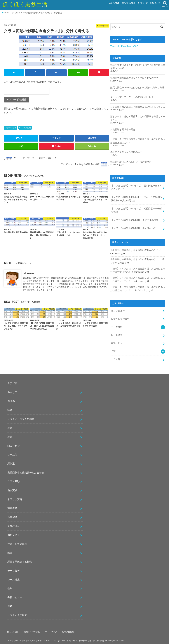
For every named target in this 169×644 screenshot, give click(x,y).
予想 (113, 350)
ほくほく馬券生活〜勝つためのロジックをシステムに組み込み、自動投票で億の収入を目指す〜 (64, 639)
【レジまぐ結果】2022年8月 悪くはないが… (135, 227)
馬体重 (11, 462)
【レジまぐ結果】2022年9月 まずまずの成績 (135, 220)
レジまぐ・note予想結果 (21, 418)
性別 (10, 587)
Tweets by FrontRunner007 (124, 46)
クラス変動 (26, 128)
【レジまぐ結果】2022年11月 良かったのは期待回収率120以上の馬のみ (136, 198)
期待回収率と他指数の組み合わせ (26, 471)
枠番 (10, 409)
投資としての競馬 (120, 318)
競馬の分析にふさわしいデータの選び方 (131, 161)
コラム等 (116, 358)
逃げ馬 (11, 400)
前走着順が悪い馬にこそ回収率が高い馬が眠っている (138, 107)
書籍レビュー (118, 342)
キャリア (12, 391)
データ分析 (12, 128)
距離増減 (12, 516)
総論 (10, 551)
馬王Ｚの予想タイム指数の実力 (126, 152)
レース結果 (117, 334)
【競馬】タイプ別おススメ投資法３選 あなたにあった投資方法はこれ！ (138, 141)
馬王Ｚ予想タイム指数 (20, 560)
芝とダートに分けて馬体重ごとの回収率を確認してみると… (138, 118)
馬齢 (10, 605)
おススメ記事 (114, 3)
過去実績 (12, 489)
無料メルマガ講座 (128, 3)
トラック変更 (15, 498)
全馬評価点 (14, 525)
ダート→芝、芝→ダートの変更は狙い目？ (132, 97)
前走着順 (12, 507)
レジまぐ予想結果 (17, 614)
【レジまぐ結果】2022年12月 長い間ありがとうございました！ (136, 187)
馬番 (10, 426)
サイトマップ (142, 3)
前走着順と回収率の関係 (123, 129)
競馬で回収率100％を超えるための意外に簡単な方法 (137, 87)
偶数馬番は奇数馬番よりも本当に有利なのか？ (134, 78)
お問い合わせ (155, 3)
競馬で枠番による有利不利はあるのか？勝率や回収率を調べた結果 (138, 66)
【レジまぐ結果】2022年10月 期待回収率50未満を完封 (137, 210)
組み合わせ (14, 444)
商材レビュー (118, 310)
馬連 (10, 435)
